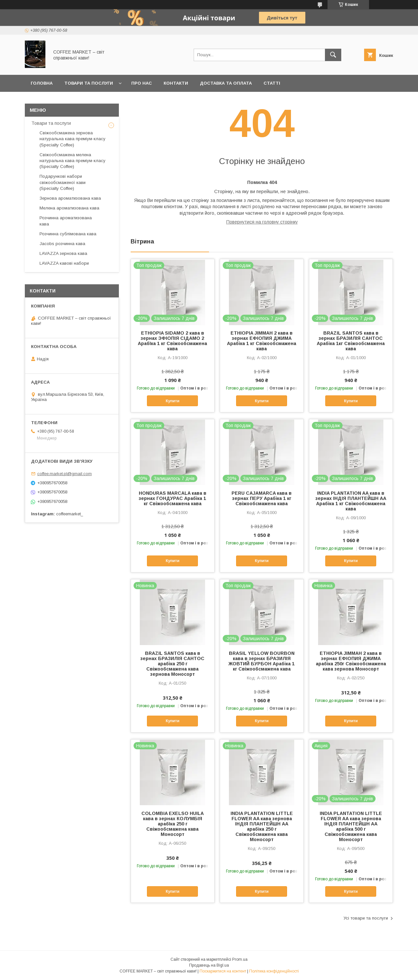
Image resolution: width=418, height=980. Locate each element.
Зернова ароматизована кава (70, 198)
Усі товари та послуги (366, 918)
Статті (272, 83)
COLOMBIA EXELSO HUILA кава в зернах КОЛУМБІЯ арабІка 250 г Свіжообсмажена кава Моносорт (173, 824)
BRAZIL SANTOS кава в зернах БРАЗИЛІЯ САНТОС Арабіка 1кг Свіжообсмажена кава (351, 341)
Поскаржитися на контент (223, 971)
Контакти (176, 83)
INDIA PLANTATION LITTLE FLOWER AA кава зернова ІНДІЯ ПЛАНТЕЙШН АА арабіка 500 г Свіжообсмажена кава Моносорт (351, 826)
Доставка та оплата (226, 83)
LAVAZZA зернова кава (63, 253)
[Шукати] (333, 55)
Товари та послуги (89, 83)
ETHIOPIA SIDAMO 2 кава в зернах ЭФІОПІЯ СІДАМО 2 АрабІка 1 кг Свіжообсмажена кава (172, 341)
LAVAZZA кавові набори (64, 263)
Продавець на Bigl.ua (209, 965)
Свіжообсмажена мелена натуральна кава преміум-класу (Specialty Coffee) (72, 161)
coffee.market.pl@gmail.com (64, 474)
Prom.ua (240, 959)
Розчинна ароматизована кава (66, 221)
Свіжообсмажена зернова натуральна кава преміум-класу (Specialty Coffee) (72, 139)
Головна (42, 83)
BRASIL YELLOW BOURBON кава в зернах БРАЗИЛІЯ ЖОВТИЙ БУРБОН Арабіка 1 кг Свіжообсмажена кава (262, 661)
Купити (172, 401)
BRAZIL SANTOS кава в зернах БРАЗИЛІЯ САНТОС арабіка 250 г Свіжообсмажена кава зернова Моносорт (172, 664)
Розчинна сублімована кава (68, 234)
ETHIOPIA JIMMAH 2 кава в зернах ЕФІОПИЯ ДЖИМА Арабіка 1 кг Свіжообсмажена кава (262, 341)
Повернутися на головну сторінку (262, 222)
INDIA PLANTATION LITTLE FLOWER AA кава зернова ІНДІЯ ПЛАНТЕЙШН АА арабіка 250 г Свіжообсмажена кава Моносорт (262, 826)
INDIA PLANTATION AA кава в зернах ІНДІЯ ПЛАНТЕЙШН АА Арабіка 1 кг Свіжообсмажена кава (351, 501)
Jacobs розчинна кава (62, 244)
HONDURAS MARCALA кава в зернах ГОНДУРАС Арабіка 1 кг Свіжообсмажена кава (173, 498)
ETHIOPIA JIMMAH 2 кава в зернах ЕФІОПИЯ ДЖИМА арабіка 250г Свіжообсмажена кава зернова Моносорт (351, 661)
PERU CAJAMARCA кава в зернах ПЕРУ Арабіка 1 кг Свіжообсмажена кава (262, 498)
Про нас (142, 83)
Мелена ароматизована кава (69, 208)
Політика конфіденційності (274, 971)
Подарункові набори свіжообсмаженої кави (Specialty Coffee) (63, 182)
